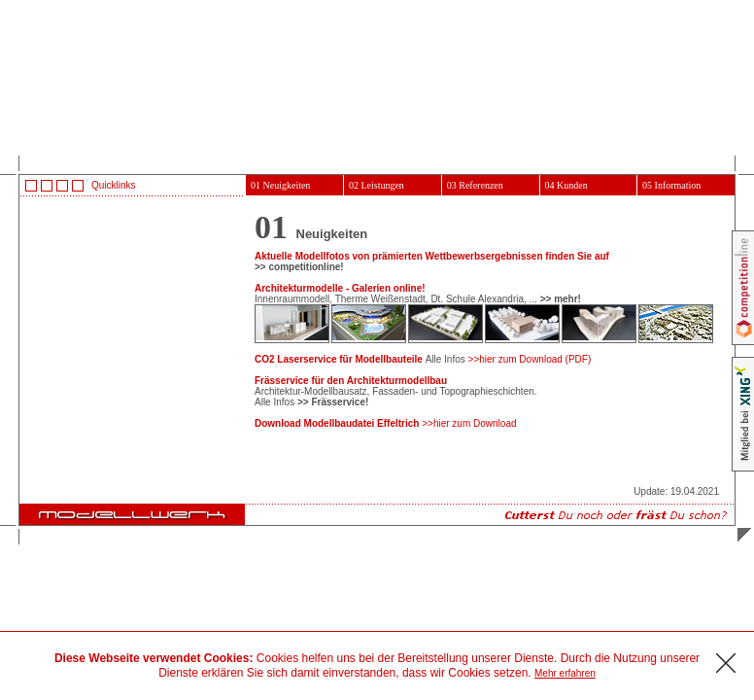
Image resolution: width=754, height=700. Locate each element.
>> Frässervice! (333, 402)
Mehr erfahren (565, 673)
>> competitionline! (299, 267)
